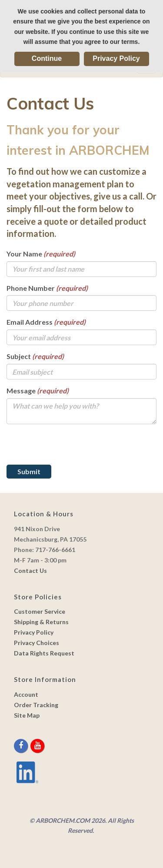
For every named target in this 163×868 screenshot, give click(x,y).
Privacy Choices (37, 643)
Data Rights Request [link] (44, 653)
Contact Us (30, 570)
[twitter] (30, 746)
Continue (47, 58)
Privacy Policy (116, 58)
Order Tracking (36, 705)
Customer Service (40, 611)
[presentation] (73, 448)
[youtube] (37, 746)
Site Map (27, 715)
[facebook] (22, 746)
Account (26, 694)
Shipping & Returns (41, 622)
